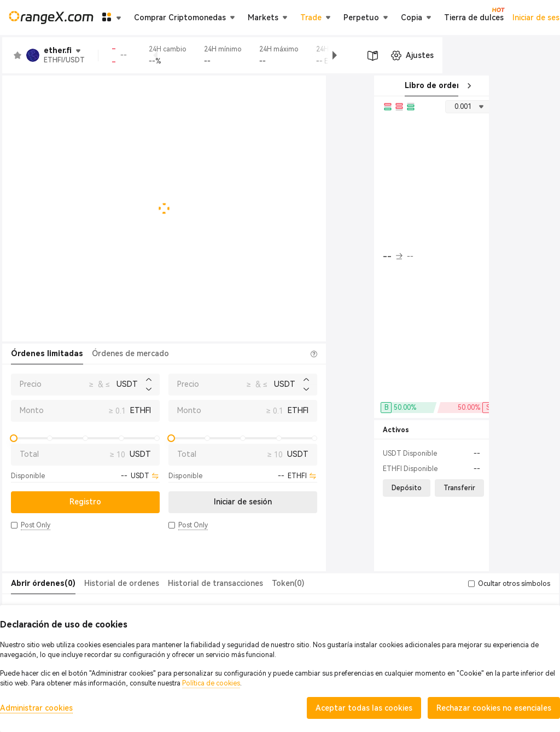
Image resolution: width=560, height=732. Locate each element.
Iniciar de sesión (444, 18)
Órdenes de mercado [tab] (130, 353)
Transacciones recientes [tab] (511, 85)
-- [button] (393, 257)
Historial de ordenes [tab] (122, 583)
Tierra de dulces (280, 17)
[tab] (43, 584)
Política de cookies (211, 683)
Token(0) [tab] (288, 583)
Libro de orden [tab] (430, 85)
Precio (31, 384)
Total (29, 454)
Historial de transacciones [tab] (215, 583)
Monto (32, 410)
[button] (441, 55)
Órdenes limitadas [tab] (47, 353)
